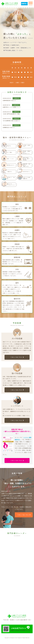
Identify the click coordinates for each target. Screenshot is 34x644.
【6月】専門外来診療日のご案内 (11, 114)
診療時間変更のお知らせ (9, 100)
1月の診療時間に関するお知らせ (11, 121)
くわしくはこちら (17, 357)
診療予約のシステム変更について (12, 107)
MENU (31, 4)
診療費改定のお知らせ (9, 127)
